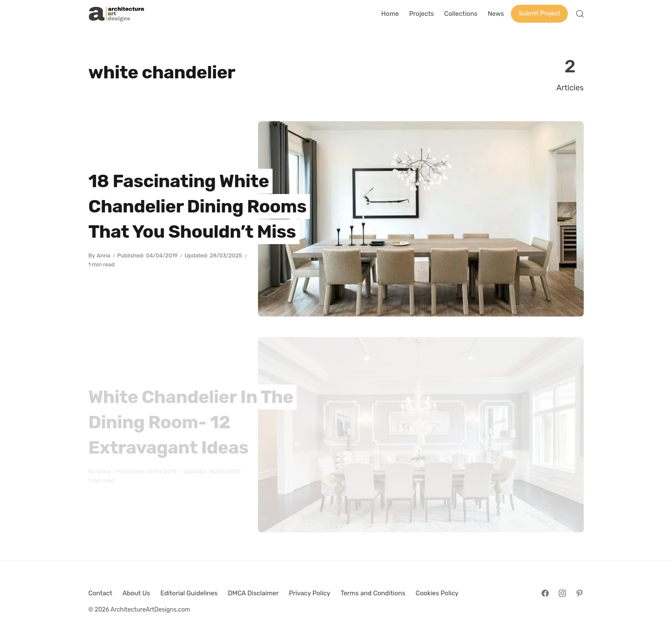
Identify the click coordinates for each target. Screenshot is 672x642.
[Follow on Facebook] (545, 593)
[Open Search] (580, 14)
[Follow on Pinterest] (579, 593)
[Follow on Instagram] (562, 593)
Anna (104, 255)
